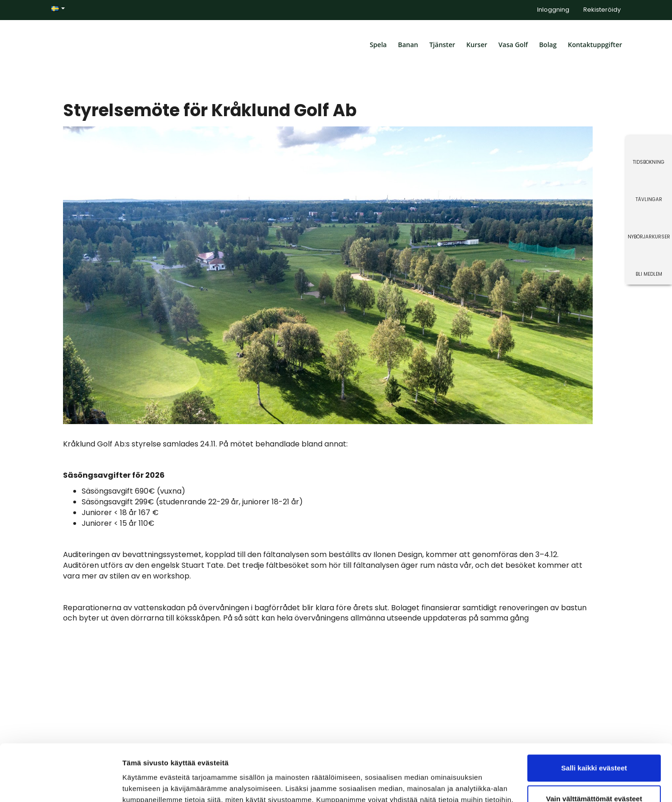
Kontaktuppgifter (595, 45)
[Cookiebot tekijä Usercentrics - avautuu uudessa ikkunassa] (60, 784)
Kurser (477, 45)
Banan (408, 45)
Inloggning (553, 10)
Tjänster (442, 45)
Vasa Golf (513, 45)
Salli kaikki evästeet (594, 715)
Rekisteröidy (602, 10)
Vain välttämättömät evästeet (594, 745)
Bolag (548, 45)
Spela (378, 45)
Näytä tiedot (143, 784)
